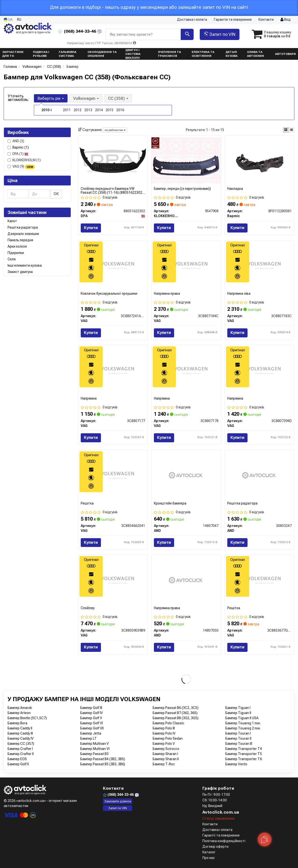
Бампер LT (89, 738)
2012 (78, 110)
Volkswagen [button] (86, 98)
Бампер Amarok (20, 708)
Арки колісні (17, 246)
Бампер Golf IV (92, 713)
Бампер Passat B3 (94, 754)
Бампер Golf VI (92, 723)
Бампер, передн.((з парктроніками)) (182, 189)
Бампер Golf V (91, 718)
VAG (21, 167)
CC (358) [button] (118, 98)
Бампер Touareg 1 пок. (243, 723)
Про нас (209, 858)
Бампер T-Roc (164, 764)
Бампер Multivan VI (95, 749)
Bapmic (21, 147)
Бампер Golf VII (92, 728)
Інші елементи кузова (25, 265)
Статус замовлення (218, 818)
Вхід (286, 20)
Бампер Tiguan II (238, 713)
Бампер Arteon (19, 713)
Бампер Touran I (238, 733)
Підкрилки (16, 253)
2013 (88, 110)
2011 (67, 110)
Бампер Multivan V (94, 744)
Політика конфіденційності (224, 841)
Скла (12, 259)
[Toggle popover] (265, 839)
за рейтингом (115, 130)
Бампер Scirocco (166, 749)
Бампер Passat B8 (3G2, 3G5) (176, 718)
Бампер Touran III (239, 744)
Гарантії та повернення (221, 835)
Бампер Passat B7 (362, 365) (175, 713)
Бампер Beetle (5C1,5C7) (27, 718)
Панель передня (20, 240)
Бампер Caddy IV (21, 738)
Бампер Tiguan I (238, 708)
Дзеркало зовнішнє (23, 234)
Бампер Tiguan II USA (242, 718)
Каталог (209, 852)
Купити (91, 228)
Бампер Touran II (238, 738)
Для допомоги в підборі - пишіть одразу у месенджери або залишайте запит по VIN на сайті (149, 7)
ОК (56, 194)
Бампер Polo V (164, 744)
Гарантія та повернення (233, 20)
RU (19, 20)
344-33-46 (78, 31)
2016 (120, 110)
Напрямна (89, 398)
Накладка (235, 189)
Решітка (87, 503)
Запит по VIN (220, 34)
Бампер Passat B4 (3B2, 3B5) (103, 759)
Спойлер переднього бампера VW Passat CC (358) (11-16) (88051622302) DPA (112, 190)
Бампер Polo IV (164, 733)
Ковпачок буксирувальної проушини (109, 293)
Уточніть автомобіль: (19, 98)
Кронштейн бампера (170, 503)
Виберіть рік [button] (51, 98)
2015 (109, 110)
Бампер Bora (17, 723)
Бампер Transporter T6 (244, 759)
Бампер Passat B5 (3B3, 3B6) (103, 764)
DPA (18, 154)
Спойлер (88, 608)
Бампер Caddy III (20, 733)
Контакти (266, 20)
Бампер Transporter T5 (244, 754)
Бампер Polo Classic (169, 723)
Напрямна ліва (239, 293)
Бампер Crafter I (20, 749)
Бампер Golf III (91, 708)
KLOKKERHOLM (24, 160)
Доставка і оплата (192, 20)
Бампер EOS (17, 759)
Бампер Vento (236, 764)
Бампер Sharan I (165, 754)
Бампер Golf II (18, 764)
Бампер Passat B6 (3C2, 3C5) (176, 708)
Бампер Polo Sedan (168, 738)
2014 (99, 110)
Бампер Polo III (164, 728)
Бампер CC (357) (21, 744)
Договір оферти (215, 847)
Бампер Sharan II (166, 759)
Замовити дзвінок (118, 801)
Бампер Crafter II (21, 754)
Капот (12, 221)
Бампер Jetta (91, 733)
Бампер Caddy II (20, 728)
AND (16, 141)
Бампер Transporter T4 (244, 749)
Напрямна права (167, 293)
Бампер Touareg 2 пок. (243, 728)
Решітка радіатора (23, 227)
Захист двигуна (20, 272)
